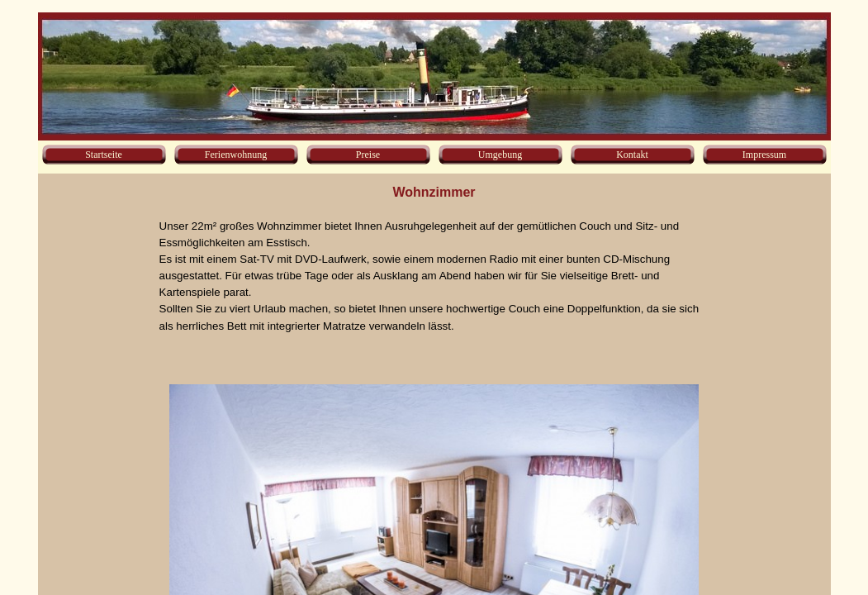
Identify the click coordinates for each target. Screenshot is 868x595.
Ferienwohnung (236, 155)
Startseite (104, 155)
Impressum (764, 155)
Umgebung (500, 155)
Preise (368, 155)
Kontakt (632, 155)
